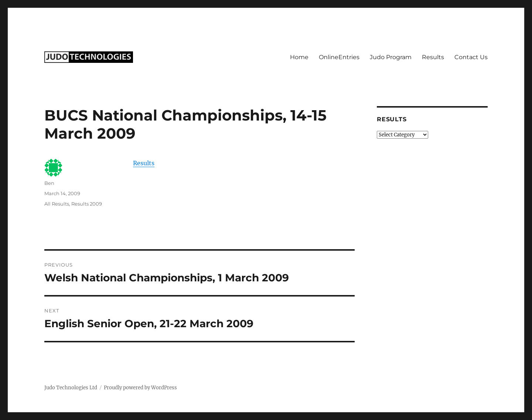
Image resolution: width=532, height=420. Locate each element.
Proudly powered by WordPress (140, 388)
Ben (49, 183)
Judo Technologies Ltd (71, 388)
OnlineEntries (339, 57)
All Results (57, 204)
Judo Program (391, 57)
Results (433, 57)
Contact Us (471, 57)
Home (299, 57)
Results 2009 (87, 204)
